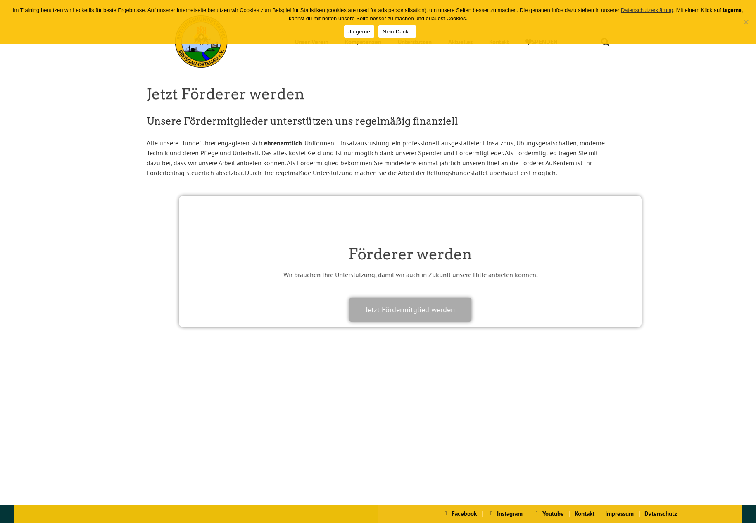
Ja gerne (359, 32)
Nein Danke (397, 32)
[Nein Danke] (746, 22)
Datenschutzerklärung (647, 10)
